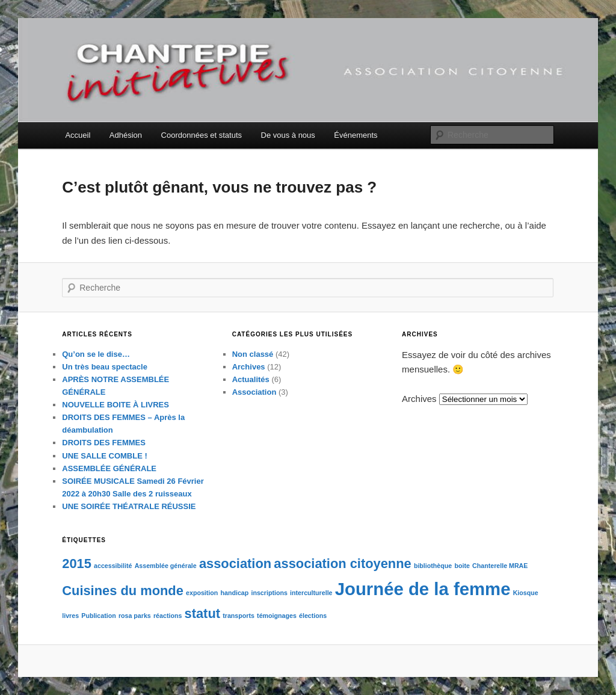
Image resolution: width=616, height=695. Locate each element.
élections (313, 616)
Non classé (253, 354)
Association (254, 392)
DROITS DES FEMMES (104, 443)
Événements (356, 135)
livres (70, 616)
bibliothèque (433, 566)
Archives (249, 367)
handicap (235, 593)
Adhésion (126, 135)
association (235, 564)
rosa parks (135, 616)
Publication (98, 616)
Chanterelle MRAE (500, 566)
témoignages (277, 616)
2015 (77, 564)
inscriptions (269, 593)
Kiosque (526, 593)
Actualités (251, 379)
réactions (168, 616)
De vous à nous (288, 135)
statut (203, 613)
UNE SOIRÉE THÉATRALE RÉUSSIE (129, 506)
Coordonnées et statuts (202, 135)
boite (462, 566)
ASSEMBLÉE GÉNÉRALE (109, 468)
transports (239, 616)
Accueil (78, 135)
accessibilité (113, 566)
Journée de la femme (423, 589)
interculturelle (311, 593)
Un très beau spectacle (105, 367)
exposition (202, 593)
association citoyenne (342, 564)
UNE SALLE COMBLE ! (105, 456)
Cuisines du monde (123, 591)
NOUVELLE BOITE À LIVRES (115, 405)
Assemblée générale (166, 566)
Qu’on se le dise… (96, 354)
